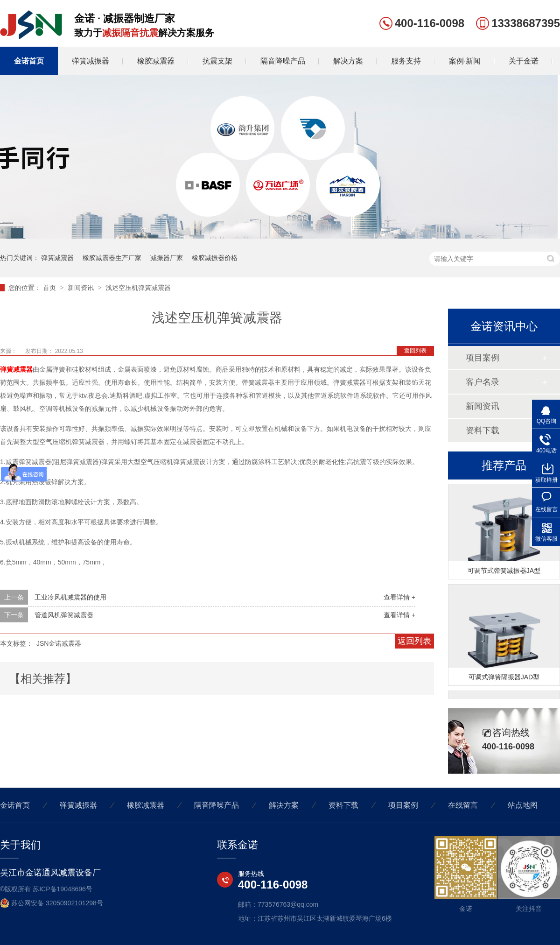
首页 (50, 288)
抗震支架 (217, 61)
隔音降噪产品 (283, 61)
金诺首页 (29, 61)
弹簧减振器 (91, 61)
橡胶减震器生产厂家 (112, 258)
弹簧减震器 (57, 258)
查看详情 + (399, 597)
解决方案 (348, 61)
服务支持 (406, 61)
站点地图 (523, 805)
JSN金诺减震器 (59, 643)
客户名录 (483, 382)
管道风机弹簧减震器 (64, 615)
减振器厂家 (167, 258)
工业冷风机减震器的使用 (70, 597)
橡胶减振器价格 (215, 258)
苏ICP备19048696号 (63, 889)
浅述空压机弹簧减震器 (138, 288)
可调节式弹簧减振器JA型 (504, 571)
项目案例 (483, 358)
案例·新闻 (465, 61)
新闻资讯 (82, 288)
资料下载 (483, 430)
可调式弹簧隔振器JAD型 (504, 677)
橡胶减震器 (156, 61)
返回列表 (415, 351)
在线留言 (463, 805)
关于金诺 (524, 61)
